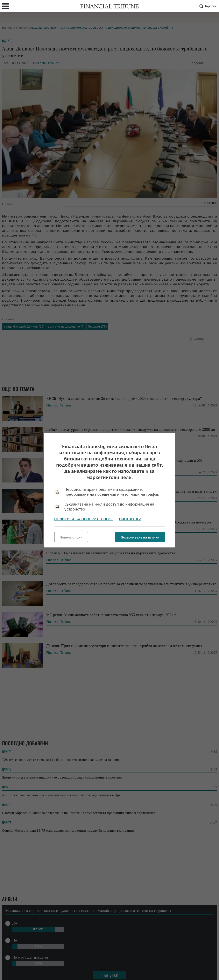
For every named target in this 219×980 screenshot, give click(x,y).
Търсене (207, 6)
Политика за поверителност (84, 519)
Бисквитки (130, 519)
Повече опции (71, 537)
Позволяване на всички (140, 537)
